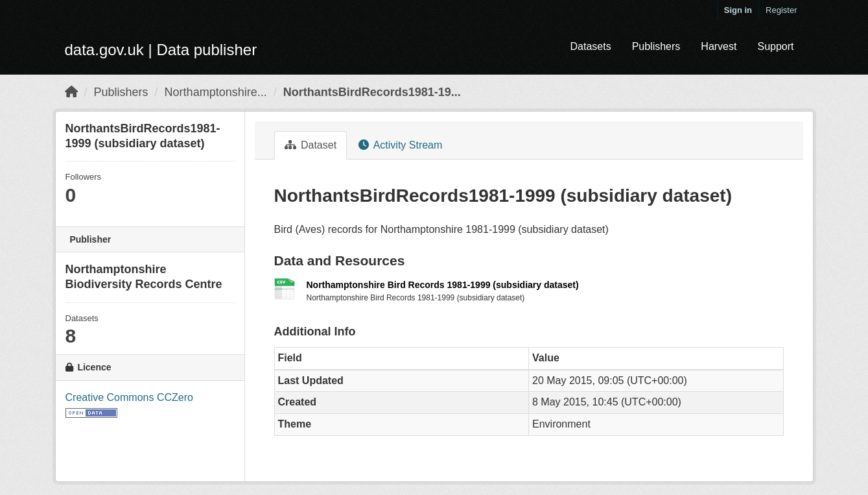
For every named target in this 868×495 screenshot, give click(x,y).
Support (775, 46)
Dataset (311, 145)
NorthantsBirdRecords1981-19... (372, 92)
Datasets (590, 46)
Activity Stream (400, 145)
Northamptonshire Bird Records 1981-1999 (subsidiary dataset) (443, 285)
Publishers (656, 46)
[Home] (71, 92)
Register (781, 10)
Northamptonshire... (216, 92)
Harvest (719, 46)
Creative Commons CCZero (129, 397)
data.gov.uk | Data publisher (161, 50)
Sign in (738, 10)
